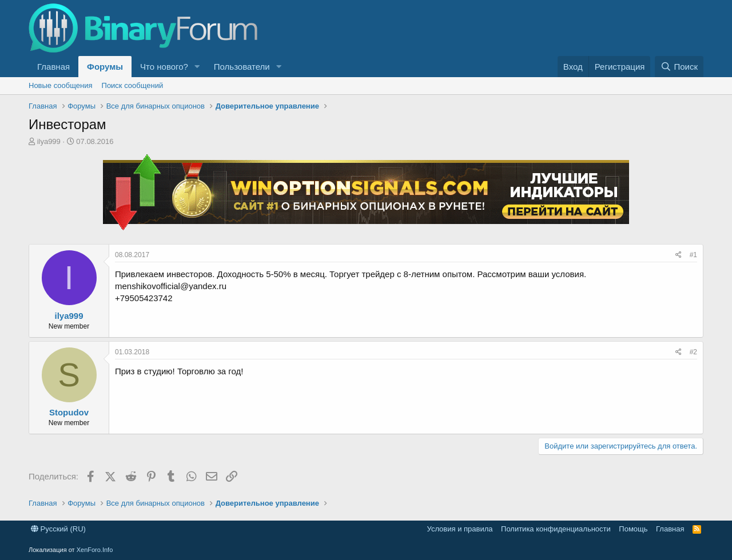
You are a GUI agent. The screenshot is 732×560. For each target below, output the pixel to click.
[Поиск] (679, 67)
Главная (53, 67)
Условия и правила (460, 529)
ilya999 (49, 141)
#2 (693, 352)
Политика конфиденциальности (556, 529)
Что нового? (164, 67)
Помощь (633, 529)
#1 (693, 255)
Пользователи (242, 67)
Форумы (105, 67)
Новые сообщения (61, 85)
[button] (197, 67)
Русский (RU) (58, 529)
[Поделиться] (679, 255)
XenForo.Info (95, 550)
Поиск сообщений (133, 85)
